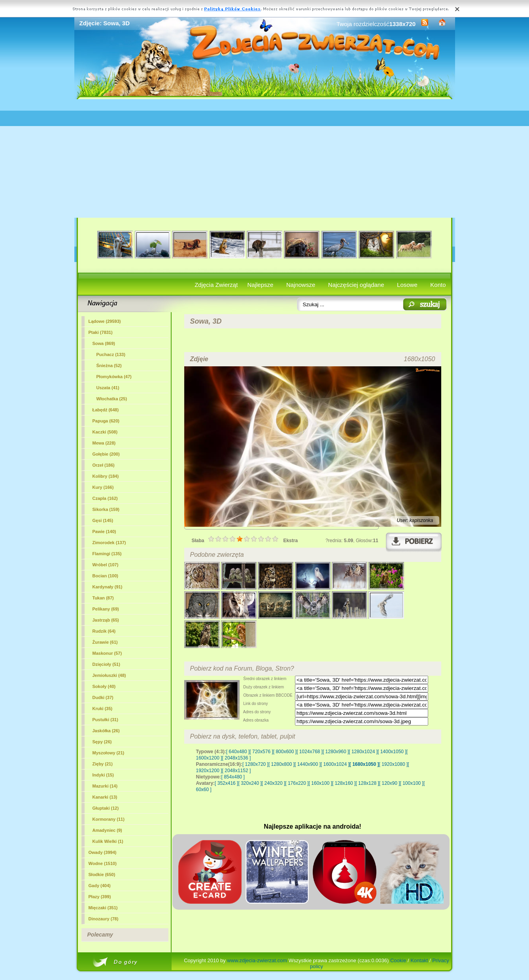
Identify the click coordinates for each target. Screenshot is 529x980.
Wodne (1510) (103, 863)
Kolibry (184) (106, 476)
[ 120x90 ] (390, 783)
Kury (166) (103, 487)
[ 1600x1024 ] (335, 764)
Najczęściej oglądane (356, 285)
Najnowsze (301, 285)
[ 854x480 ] (233, 777)
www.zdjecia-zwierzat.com (257, 960)
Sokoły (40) (104, 686)
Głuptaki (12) (106, 808)
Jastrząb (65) (106, 620)
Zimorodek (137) (109, 543)
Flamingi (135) (107, 554)
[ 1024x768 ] (310, 752)
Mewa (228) (104, 443)
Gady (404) (100, 886)
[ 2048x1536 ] (237, 758)
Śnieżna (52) (109, 366)
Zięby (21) (103, 764)
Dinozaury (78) (104, 919)
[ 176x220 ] (297, 783)
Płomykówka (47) (114, 377)
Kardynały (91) (108, 587)
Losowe (407, 285)
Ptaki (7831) (101, 332)
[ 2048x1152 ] (237, 771)
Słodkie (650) (102, 874)
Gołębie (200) (106, 454)
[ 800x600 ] (285, 752)
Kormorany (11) (109, 819)
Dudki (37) (103, 697)
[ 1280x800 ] (282, 764)
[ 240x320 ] (273, 783)
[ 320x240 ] (250, 783)
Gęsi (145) (103, 520)
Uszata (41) (108, 388)
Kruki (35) (103, 709)
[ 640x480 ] (238, 752)
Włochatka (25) (112, 399)
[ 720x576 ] (261, 752)
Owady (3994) (103, 852)
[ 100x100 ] (412, 783)
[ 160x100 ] (320, 783)
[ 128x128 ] (367, 783)
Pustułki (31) (105, 720)
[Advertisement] (265, 158)
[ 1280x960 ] (336, 752)
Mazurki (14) (105, 786)
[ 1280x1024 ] (363, 752)
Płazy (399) (100, 897)
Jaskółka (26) (106, 731)
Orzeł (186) (104, 465)
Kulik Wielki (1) (108, 841)
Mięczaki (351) (103, 908)
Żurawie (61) (105, 642)
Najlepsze (261, 285)
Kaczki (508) (105, 432)
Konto (438, 285)
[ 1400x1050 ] (392, 752)
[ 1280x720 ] (255, 764)
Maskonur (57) (107, 653)
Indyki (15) (103, 775)
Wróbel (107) (106, 565)
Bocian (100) (105, 576)
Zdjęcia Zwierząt (216, 285)
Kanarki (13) (105, 797)
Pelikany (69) (106, 609)
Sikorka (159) (106, 509)
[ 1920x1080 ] (394, 764)
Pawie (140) (104, 531)
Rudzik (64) (104, 631)
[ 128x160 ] (344, 783)
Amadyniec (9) (107, 830)
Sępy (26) (102, 742)
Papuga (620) (106, 421)
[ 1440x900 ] (308, 764)
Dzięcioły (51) (106, 664)
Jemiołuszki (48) (109, 675)
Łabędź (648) (106, 410)
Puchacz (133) (111, 354)
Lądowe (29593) (105, 321)
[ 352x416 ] (226, 783)
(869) (104, 343)
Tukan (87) (103, 598)
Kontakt (419, 960)
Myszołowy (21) (109, 753)
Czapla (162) (105, 498)
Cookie (398, 960)
